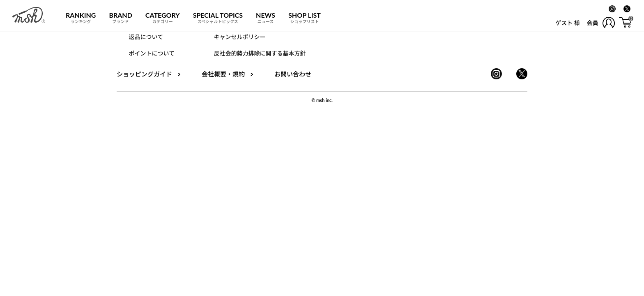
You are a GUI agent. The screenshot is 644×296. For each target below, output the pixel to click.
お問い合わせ (293, 74)
